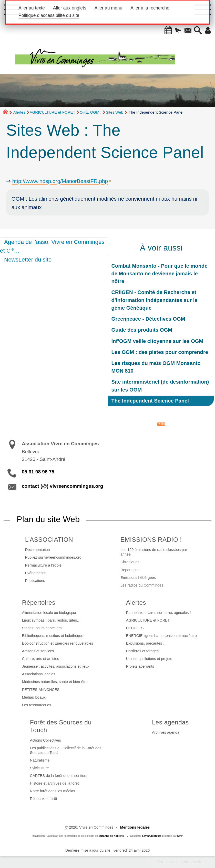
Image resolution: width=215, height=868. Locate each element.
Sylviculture (39, 768)
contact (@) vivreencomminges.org (62, 486)
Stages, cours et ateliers (42, 628)
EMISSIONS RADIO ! (151, 540)
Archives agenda (166, 732)
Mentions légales (135, 827)
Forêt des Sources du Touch (61, 726)
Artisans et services (38, 651)
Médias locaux (34, 697)
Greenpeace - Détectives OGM (148, 319)
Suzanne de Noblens (111, 836)
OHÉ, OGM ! (91, 112)
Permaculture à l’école (43, 565)
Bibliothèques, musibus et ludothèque (53, 636)
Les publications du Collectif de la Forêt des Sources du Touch (66, 750)
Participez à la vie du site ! (181, 862)
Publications (35, 581)
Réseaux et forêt (44, 799)
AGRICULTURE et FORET (53, 112)
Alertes (19, 112)
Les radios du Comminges (142, 585)
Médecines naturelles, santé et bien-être (55, 682)
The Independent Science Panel (150, 401)
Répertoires (39, 603)
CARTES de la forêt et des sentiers (59, 776)
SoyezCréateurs (152, 836)
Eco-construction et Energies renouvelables (58, 643)
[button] (168, 31)
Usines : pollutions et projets (149, 659)
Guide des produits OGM (142, 330)
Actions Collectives (45, 740)
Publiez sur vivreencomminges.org (53, 557)
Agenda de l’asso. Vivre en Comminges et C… (52, 246)
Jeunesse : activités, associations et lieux (56, 666)
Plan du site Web (48, 519)
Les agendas (170, 722)
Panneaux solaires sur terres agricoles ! (158, 613)
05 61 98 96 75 (38, 472)
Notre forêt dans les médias (53, 791)
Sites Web (115, 112)
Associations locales (39, 674)
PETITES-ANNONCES (41, 690)
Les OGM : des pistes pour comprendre (160, 352)
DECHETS (135, 628)
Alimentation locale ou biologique (49, 613)
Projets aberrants (140, 666)
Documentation (38, 550)
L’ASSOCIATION (49, 540)
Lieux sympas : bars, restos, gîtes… (51, 620)
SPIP (180, 836)
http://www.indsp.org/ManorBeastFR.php (60, 181)
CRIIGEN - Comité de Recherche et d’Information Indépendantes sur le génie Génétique (155, 300)
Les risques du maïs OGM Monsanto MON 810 (156, 367)
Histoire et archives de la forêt (54, 783)
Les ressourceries (37, 705)
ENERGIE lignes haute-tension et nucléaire (161, 636)
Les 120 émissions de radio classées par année (154, 552)
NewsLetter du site (28, 260)
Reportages (130, 570)
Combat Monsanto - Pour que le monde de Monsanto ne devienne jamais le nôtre (160, 274)
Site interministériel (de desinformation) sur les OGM (160, 386)
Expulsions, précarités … (146, 643)
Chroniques (130, 562)
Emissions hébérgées (138, 578)
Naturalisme (40, 760)
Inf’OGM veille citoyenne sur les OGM (157, 341)
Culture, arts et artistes (41, 659)
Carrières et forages (142, 651)
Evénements (35, 573)
